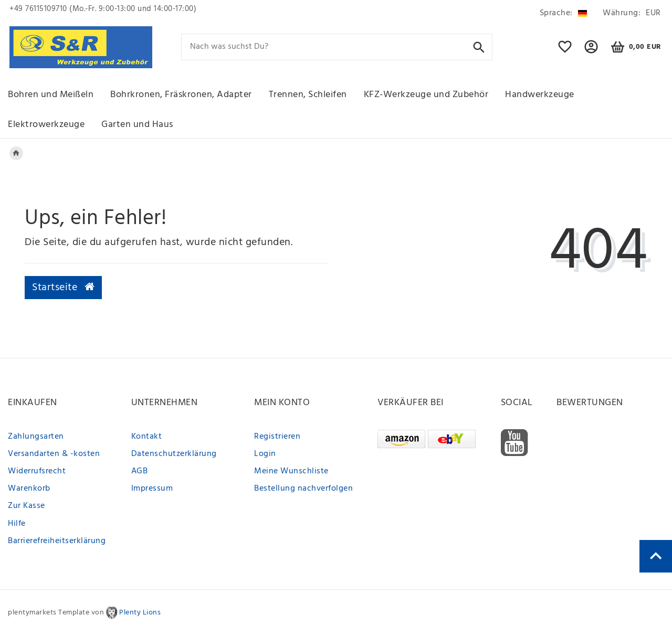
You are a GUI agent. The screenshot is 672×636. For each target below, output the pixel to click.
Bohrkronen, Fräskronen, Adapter (181, 95)
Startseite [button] (63, 288)
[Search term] (337, 47)
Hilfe (17, 524)
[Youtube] (514, 443)
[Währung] (630, 13)
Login (265, 454)
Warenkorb (29, 489)
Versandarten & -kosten (54, 454)
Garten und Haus (137, 125)
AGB (140, 471)
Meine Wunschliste (291, 471)
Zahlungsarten (36, 437)
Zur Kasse (27, 506)
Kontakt (147, 437)
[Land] (563, 13)
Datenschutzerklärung (174, 454)
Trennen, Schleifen (308, 95)
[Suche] (479, 46)
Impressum (152, 489)
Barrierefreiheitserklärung (57, 541)
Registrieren (277, 437)
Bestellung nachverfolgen (303, 489)
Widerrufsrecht (37, 471)
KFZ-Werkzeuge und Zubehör (426, 95)
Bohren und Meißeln (51, 95)
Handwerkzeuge (540, 95)
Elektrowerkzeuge (46, 125)
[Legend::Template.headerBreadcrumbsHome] (16, 153)
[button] (591, 51)
